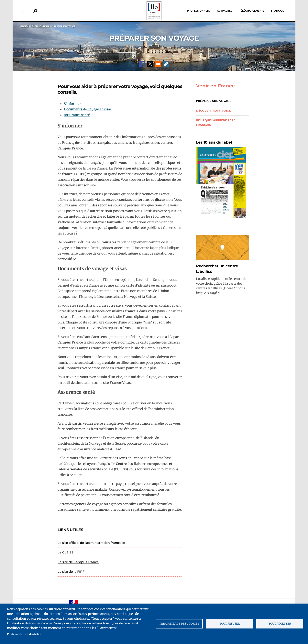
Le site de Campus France (78, 562)
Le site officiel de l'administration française (91, 543)
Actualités (225, 11)
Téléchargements (252, 11)
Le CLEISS (66, 552)
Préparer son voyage (214, 101)
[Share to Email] (158, 64)
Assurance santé (77, 115)
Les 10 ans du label (214, 142)
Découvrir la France (213, 111)
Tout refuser (230, 624)
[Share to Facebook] (142, 64)
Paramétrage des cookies (179, 624)
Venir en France (215, 86)
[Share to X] (150, 64)
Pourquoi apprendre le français (216, 123)
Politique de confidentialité (24, 634)
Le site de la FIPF (71, 572)
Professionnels (198, 11)
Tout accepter (280, 624)
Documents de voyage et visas (88, 109)
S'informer (72, 104)
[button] (166, 64)
